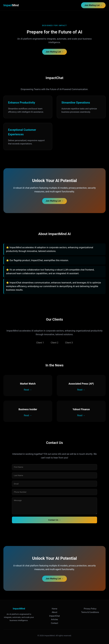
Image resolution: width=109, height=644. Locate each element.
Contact (54, 623)
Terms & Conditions (90, 612)
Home (55, 609)
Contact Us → (54, 520)
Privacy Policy (90, 609)
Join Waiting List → (93, 5)
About (54, 612)
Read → (28, 390)
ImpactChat (55, 616)
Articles (55, 620)
